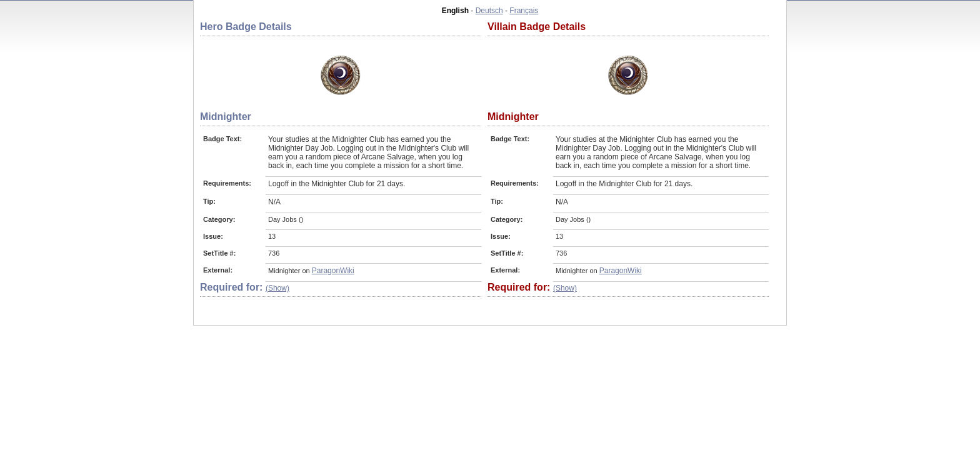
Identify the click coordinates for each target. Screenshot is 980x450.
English (455, 11)
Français (524, 11)
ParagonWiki (333, 271)
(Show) (277, 288)
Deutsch (489, 11)
